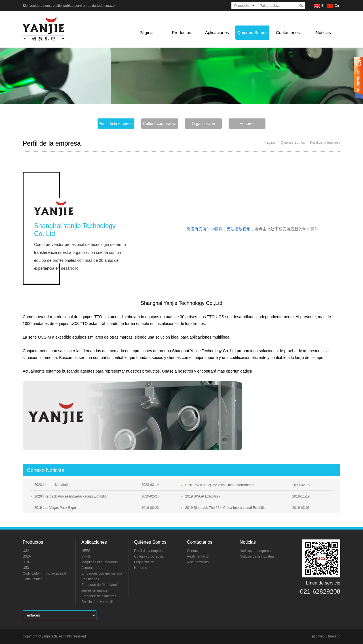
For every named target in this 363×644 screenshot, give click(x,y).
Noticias (323, 32)
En (323, 6)
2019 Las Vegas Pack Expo (55, 508)
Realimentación (199, 556)
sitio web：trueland (326, 636)
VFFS (86, 556)
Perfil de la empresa (116, 124)
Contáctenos (288, 32)
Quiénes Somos (253, 32)
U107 (27, 562)
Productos (181, 32)
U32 (26, 551)
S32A (27, 556)
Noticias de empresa (255, 551)
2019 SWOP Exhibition (202, 496)
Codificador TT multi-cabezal (44, 573)
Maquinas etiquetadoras (100, 562)
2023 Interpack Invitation (53, 485)
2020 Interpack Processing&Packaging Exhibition (71, 496)
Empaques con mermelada (102, 573)
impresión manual (95, 590)
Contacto (194, 551)
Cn (337, 6)
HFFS (86, 551)
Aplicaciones (217, 32)
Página (146, 32)
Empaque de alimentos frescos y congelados (99, 597)
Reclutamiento (198, 562)
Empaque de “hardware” (100, 585)
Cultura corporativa (160, 124)
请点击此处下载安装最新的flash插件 (287, 229)
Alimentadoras (92, 568)
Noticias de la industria (257, 556)
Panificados (90, 579)
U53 (26, 568)
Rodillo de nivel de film (98, 602)
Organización (203, 124)
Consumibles (32, 579)
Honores (247, 124)
